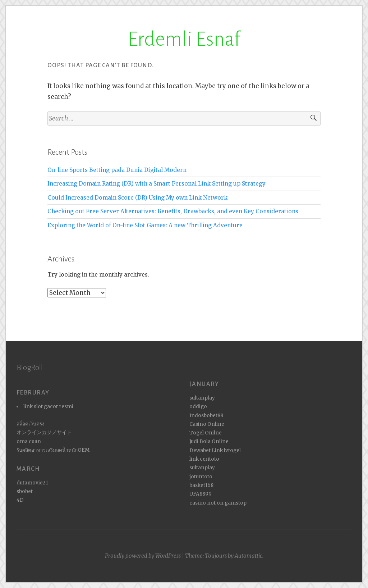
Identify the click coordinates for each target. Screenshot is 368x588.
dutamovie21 (32, 483)
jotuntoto (201, 477)
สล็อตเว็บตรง (31, 424)
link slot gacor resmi (48, 407)
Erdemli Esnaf (184, 39)
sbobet (25, 491)
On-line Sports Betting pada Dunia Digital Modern (117, 170)
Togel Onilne (206, 433)
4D (20, 500)
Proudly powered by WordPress (143, 556)
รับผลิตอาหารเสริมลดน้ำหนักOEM (53, 450)
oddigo (198, 407)
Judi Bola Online (209, 441)
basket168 (201, 485)
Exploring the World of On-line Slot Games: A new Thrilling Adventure (145, 225)
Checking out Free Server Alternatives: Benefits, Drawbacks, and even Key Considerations (173, 211)
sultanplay (202, 398)
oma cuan (29, 441)
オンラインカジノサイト (44, 432)
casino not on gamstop (218, 503)
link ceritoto (204, 459)
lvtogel (232, 450)
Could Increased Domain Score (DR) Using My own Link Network (137, 198)
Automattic (249, 556)
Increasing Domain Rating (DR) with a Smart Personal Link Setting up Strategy (157, 184)
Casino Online (207, 424)
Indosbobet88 (206, 416)
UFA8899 (201, 494)
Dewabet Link (206, 450)
